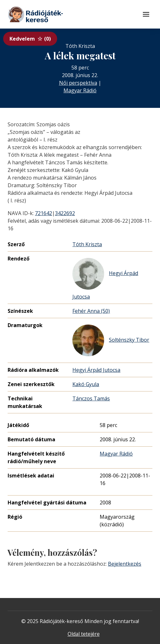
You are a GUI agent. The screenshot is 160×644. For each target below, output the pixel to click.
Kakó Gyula (86, 384)
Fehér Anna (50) (91, 311)
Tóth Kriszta (87, 244)
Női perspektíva (78, 83)
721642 (43, 213)
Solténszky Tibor (111, 340)
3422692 (65, 213)
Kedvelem (30, 39)
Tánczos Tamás (91, 398)
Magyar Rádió (80, 90)
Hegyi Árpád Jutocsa (105, 279)
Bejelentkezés (125, 564)
